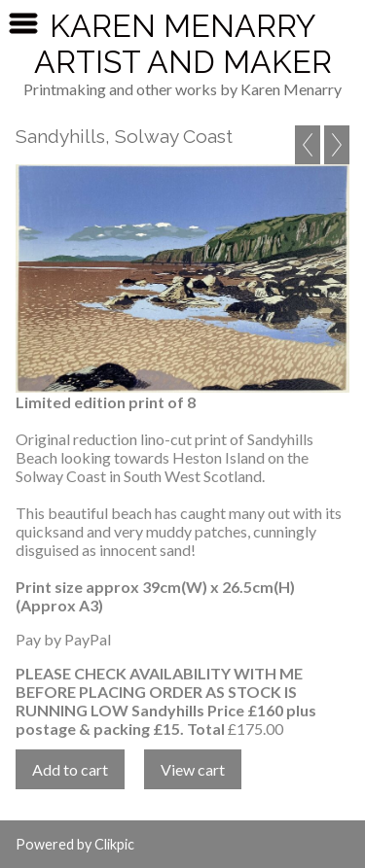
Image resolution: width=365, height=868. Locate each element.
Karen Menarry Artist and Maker (183, 44)
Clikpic (114, 844)
